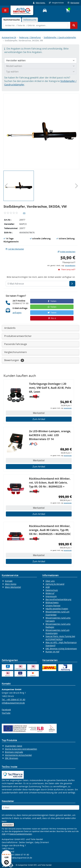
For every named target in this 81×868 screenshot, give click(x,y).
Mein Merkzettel (13, 587)
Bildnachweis (52, 602)
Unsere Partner (53, 606)
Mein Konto (39, 3)
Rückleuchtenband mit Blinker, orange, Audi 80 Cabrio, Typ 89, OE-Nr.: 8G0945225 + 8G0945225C (50, 530)
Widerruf (50, 593)
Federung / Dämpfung (30, 37)
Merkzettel (73, 3)
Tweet (52, 313)
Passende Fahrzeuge (16, 344)
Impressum (51, 596)
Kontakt (9, 581)
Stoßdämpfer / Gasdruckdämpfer (60, 37)
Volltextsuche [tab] (30, 20)
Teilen (52, 301)
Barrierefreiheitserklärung (58, 599)
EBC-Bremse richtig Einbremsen (61, 649)
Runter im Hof (52, 652)
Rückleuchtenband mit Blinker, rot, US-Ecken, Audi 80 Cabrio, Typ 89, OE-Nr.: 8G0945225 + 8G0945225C (50, 483)
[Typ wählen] (40, 72)
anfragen (17, 313)
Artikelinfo (10, 328)
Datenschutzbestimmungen (21, 834)
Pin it (52, 318)
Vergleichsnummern (16, 352)
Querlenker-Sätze (14, 746)
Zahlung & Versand (55, 584)
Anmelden (8, 825)
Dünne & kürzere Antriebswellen (21, 749)
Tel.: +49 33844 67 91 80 (13, 699)
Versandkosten (70, 266)
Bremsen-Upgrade (14, 752)
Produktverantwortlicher (18, 336)
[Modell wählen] (40, 66)
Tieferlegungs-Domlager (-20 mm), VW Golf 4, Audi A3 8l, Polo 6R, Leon (50, 388)
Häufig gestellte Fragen (57, 609)
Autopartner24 (9, 37)
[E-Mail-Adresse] (72, 284)
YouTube (6, 713)
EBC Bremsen (12, 758)
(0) (24, 213)
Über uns (50, 581)
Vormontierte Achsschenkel (18, 755)
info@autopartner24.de (13, 703)
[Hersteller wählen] (40, 60)
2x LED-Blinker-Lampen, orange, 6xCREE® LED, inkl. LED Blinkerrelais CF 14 (50, 435)
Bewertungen (14, 360)
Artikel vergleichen (66, 252)
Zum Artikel (39, 419)
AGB (48, 587)
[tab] (11, 20)
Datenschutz (52, 590)
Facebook (6, 710)
